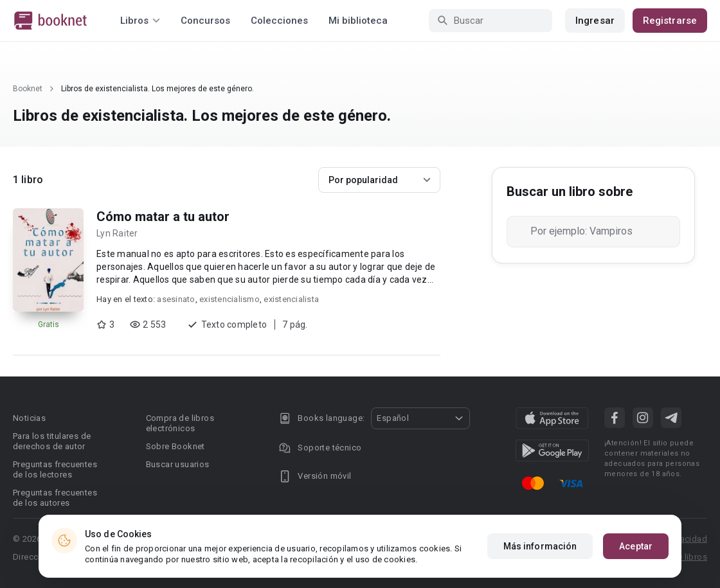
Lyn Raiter (117, 233)
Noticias (29, 418)
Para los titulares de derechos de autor (52, 441)
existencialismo (230, 299)
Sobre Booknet (175, 446)
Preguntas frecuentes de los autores (55, 498)
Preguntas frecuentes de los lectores (55, 469)
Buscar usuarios (178, 464)
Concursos (205, 21)
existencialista (291, 299)
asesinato (176, 299)
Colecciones (279, 21)
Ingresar (595, 21)
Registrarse (670, 21)
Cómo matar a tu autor (163, 217)
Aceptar (636, 546)
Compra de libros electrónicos (180, 423)
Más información (540, 546)
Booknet (28, 89)
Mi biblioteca (358, 21)
